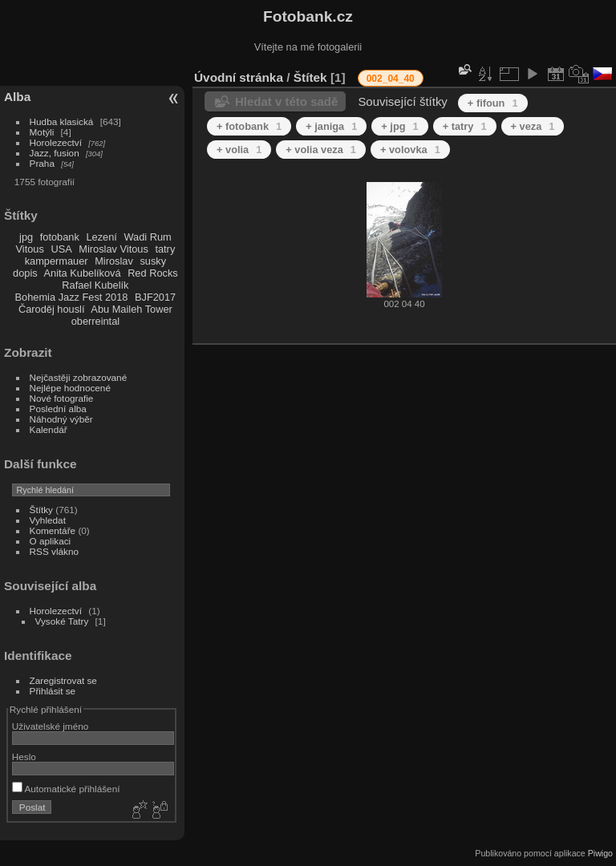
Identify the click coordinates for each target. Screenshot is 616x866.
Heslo (24, 757)
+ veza (533, 126)
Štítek (310, 77)
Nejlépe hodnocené (70, 388)
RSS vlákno (54, 551)
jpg (26, 237)
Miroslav (114, 261)
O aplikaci (51, 541)
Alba (17, 97)
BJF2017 (155, 297)
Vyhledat (48, 520)
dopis (25, 273)
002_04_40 (391, 79)
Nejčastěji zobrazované (79, 377)
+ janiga (331, 126)
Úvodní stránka (239, 77)
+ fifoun (493, 103)
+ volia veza (321, 150)
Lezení (101, 237)
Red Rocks (153, 273)
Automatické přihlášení (66, 789)
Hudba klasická (62, 121)
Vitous (30, 249)
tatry (165, 249)
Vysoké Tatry (62, 621)
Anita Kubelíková (83, 273)
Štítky (41, 510)
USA (61, 249)
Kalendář (49, 429)
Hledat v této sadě (286, 101)
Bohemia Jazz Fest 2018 (72, 297)
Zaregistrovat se (63, 680)
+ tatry (465, 126)
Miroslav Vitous (113, 249)
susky (153, 261)
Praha (42, 163)
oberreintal (95, 321)
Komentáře (53, 530)
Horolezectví (56, 142)
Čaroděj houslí (52, 309)
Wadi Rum (147, 237)
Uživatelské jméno (50, 726)
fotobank (60, 237)
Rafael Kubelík (95, 285)
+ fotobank (249, 126)
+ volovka (410, 150)
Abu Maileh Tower (131, 309)
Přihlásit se (53, 691)
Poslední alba (58, 409)
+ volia (239, 150)
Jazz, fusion (55, 153)
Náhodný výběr (61, 419)
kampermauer (57, 261)
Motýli (42, 132)
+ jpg (399, 126)
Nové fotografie (62, 398)
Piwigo (600, 853)
